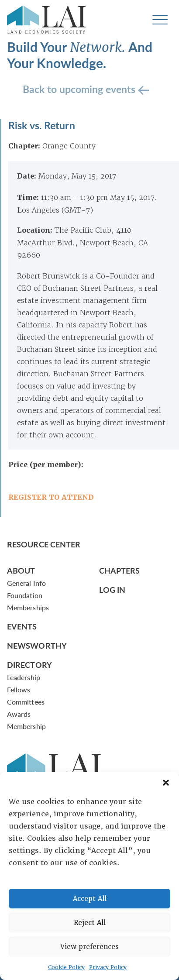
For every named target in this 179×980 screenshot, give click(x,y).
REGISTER (28, 497)
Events (22, 626)
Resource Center (44, 544)
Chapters (120, 570)
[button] (166, 783)
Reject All (90, 923)
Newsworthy (37, 645)
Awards (19, 714)
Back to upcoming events (80, 88)
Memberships (28, 607)
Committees (26, 702)
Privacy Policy (108, 967)
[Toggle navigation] (160, 20)
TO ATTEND (70, 497)
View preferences (89, 947)
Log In (112, 590)
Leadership (24, 677)
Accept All (90, 899)
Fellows (19, 689)
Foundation (25, 595)
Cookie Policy (66, 967)
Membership (26, 726)
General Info (26, 583)
